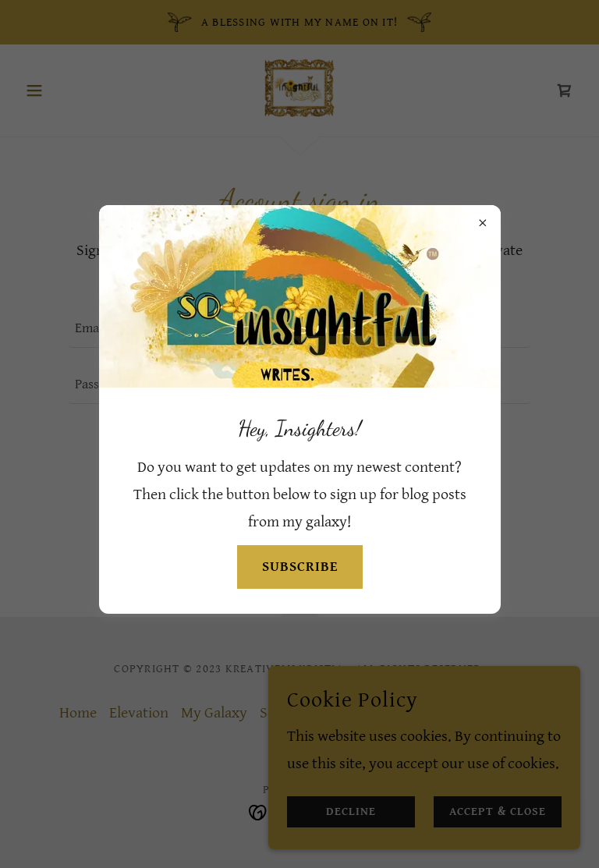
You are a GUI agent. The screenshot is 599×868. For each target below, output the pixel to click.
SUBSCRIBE (300, 567)
